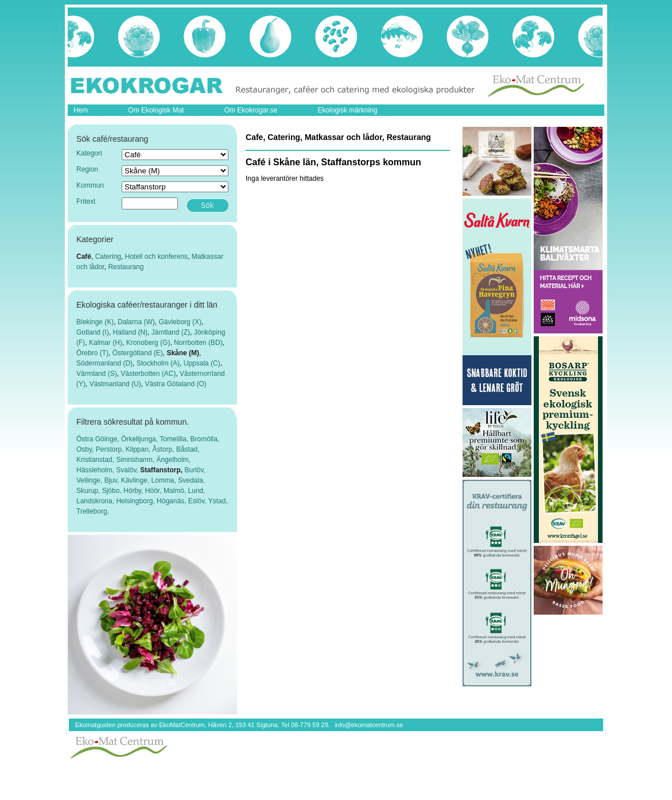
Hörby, (134, 491)
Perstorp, (111, 449)
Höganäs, (172, 501)
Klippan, (139, 449)
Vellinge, (90, 480)
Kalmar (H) (106, 343)
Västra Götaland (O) (175, 384)
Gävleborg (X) (180, 322)
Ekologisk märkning (347, 110)
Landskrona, (96, 501)
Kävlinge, (136, 480)
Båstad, (188, 449)
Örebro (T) (92, 353)
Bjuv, (113, 480)
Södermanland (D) (104, 363)
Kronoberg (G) (148, 343)
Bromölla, (205, 439)
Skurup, (89, 491)
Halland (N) (130, 332)
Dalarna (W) (136, 322)
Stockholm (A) (158, 363)
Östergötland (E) (138, 353)
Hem (81, 110)
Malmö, (176, 491)
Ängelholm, (173, 460)
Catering (108, 257)
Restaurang (126, 267)
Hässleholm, (96, 470)
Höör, (154, 491)
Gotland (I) (93, 332)
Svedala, (191, 480)
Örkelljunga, (140, 439)
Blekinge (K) (95, 322)
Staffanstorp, (162, 470)
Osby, (86, 449)
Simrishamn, (136, 460)
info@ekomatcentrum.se (369, 725)
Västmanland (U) (115, 384)
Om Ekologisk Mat (156, 110)
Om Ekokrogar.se (251, 110)
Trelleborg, (93, 511)
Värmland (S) (97, 374)
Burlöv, (195, 470)
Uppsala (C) (202, 363)
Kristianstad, (96, 460)
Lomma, (165, 480)
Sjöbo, (113, 491)
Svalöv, (128, 470)
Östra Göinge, (99, 439)
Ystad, (218, 501)
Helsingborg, (136, 501)
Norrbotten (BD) (198, 343)
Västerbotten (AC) (148, 374)
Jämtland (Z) (171, 332)
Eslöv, (198, 501)
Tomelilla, (175, 439)
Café (84, 257)
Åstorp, (164, 449)
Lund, (197, 491)
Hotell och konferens (156, 257)
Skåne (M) (183, 353)
